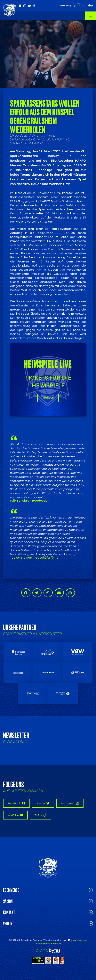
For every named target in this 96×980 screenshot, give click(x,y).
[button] (26, 593)
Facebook (16, 803)
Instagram (70, 803)
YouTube (15, 815)
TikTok (40, 815)
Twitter (43, 803)
